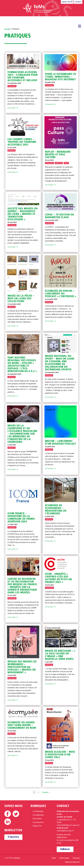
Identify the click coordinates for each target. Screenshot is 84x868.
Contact (78, 2)
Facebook (8, 814)
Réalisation (17, 858)
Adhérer (65, 849)
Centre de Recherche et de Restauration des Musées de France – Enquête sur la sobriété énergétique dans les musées (22, 586)
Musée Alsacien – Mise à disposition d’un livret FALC (60, 755)
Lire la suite (11, 108)
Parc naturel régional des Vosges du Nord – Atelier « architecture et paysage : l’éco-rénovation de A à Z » (22, 365)
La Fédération (38, 811)
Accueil (7, 29)
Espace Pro (66, 2)
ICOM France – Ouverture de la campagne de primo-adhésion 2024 (21, 518)
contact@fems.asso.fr (65, 831)
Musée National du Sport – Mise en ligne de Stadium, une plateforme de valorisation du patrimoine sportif (60, 363)
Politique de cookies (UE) (72, 862)
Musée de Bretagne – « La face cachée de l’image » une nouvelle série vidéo (60, 655)
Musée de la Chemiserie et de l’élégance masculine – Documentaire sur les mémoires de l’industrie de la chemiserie (22, 434)
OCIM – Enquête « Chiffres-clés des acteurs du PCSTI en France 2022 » (58, 578)
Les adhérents (38, 815)
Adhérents (12, 150)
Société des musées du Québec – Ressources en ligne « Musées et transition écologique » (23, 214)
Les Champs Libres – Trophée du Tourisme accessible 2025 (22, 142)
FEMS (66, 163)
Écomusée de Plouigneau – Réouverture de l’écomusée (56, 510)
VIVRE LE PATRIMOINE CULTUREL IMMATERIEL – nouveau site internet (60, 77)
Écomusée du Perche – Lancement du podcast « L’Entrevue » (61, 294)
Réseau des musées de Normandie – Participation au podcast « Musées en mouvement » (22, 667)
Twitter (16, 814)
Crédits (54, 858)
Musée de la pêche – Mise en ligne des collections (21, 299)
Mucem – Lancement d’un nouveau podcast (60, 443)
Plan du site (76, 858)
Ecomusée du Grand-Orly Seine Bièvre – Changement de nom (22, 725)
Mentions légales (64, 858)
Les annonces (38, 822)
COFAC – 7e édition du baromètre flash (59, 216)
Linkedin (8, 822)
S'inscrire (13, 837)
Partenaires (12, 86)
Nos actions (37, 819)
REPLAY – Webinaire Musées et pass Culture (58, 155)
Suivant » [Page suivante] (46, 792)
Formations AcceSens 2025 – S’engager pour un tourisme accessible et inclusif (22, 76)
